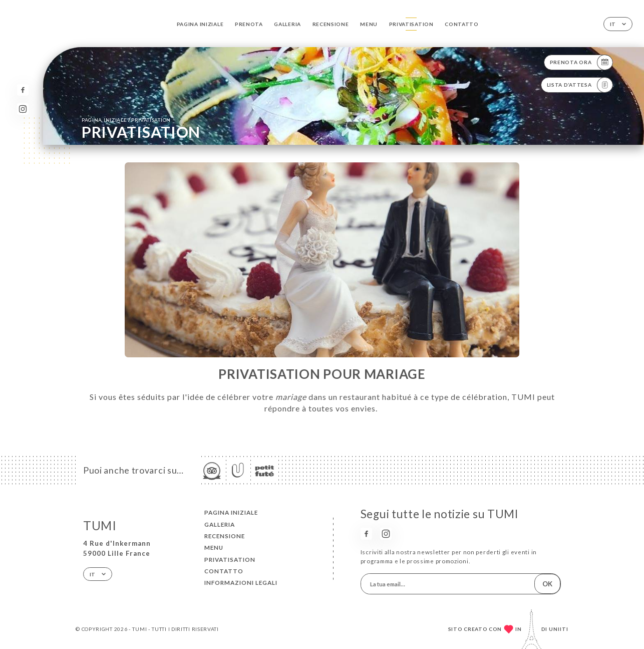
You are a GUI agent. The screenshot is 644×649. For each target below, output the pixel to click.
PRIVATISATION (411, 24)
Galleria (287, 24)
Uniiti (559, 629)
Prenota (249, 24)
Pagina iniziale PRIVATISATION (126, 119)
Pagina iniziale (200, 24)
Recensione (331, 24)
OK (547, 584)
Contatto (462, 24)
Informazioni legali (241, 582)
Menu (369, 24)
